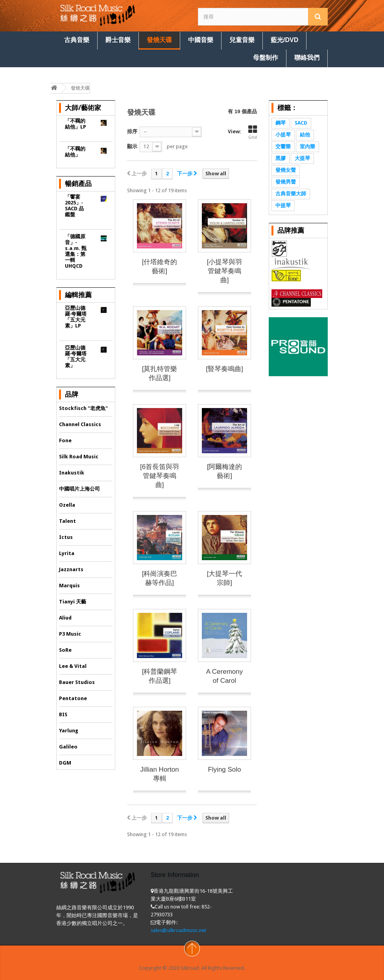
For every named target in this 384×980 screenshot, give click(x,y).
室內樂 (307, 146)
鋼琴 (281, 123)
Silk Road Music (79, 457)
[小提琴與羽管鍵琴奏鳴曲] (225, 271)
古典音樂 (77, 40)
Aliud (65, 618)
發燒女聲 (286, 170)
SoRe (65, 650)
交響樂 (283, 146)
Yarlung (69, 731)
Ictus (66, 537)
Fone (65, 440)
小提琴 (283, 135)
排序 (132, 131)
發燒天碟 (159, 40)
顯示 (132, 146)
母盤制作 (266, 58)
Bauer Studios (77, 682)
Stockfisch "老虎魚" (83, 408)
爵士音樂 (118, 40)
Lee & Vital (73, 666)
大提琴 (302, 158)
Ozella (67, 505)
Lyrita (67, 553)
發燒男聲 (286, 182)
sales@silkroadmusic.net (178, 930)
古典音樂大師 (291, 194)
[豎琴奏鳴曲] (224, 369)
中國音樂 (201, 40)
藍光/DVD (284, 40)
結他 (305, 135)
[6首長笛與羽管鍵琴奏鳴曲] (160, 476)
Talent (67, 521)
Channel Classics (80, 424)
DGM (65, 763)
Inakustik (72, 473)
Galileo (68, 747)
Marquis (69, 586)
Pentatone (73, 698)
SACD (301, 123)
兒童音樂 (242, 40)
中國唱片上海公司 (79, 489)
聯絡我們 (307, 58)
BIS (63, 714)
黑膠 (281, 158)
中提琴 (283, 205)
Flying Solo (224, 769)
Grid (253, 132)
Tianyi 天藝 (73, 602)
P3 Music (70, 634)
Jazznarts (71, 569)
